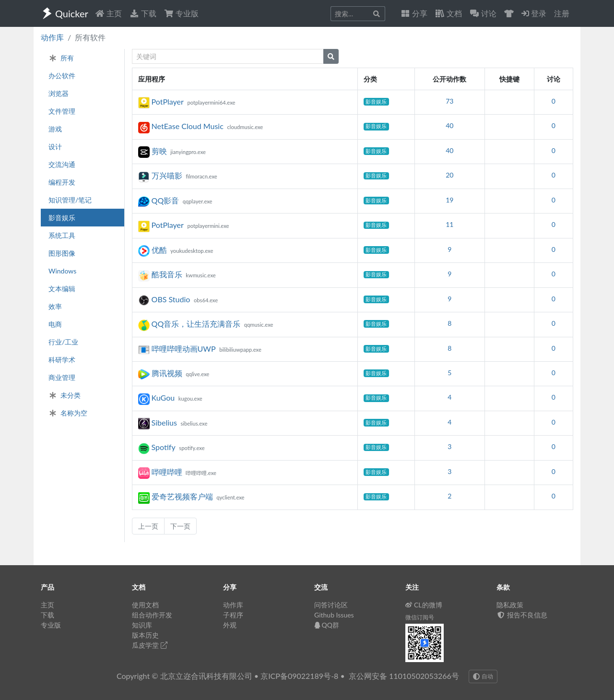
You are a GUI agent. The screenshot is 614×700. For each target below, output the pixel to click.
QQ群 (327, 625)
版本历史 (145, 635)
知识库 (142, 625)
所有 (61, 58)
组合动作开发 (152, 615)
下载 (143, 13)
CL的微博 (424, 605)
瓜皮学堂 (150, 645)
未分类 (65, 395)
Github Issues (334, 615)
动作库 (52, 37)
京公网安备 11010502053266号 (404, 676)
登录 (534, 13)
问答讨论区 (331, 605)
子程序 (233, 615)
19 (449, 200)
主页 (108, 13)
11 (449, 224)
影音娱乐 (376, 102)
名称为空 (68, 413)
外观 (230, 625)
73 (449, 101)
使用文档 (145, 605)
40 (449, 125)
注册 (562, 13)
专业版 (181, 13)
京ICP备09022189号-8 (299, 676)
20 (449, 175)
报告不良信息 (522, 615)
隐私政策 (510, 605)
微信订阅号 (420, 617)
